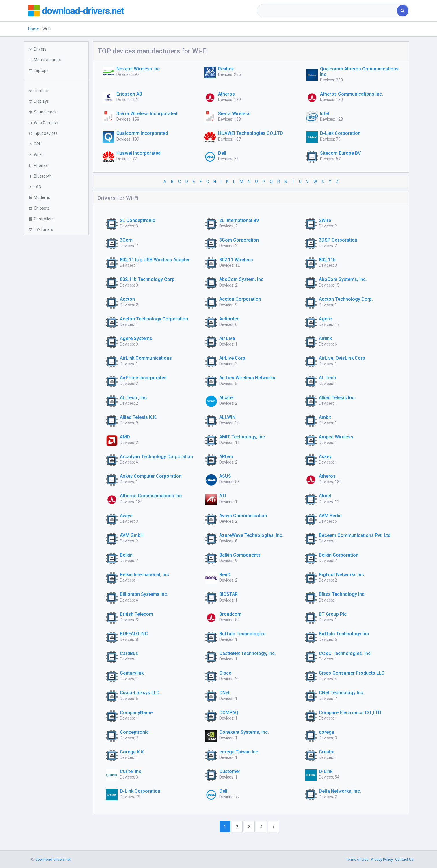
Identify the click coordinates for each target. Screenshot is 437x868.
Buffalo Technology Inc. (344, 634)
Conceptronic (134, 732)
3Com (126, 240)
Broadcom (230, 614)
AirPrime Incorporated (143, 378)
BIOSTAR (228, 594)
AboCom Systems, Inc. (343, 279)
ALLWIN (227, 417)
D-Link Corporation (340, 133)
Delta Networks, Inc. (340, 791)
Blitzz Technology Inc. (342, 594)
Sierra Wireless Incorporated (147, 114)
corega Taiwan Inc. (239, 752)
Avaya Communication (243, 516)
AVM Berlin (330, 516)
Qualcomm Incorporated (142, 133)
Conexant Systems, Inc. (244, 732)
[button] (56, 71)
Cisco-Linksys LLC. (140, 693)
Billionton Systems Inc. (144, 594)
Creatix (326, 752)
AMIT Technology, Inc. (243, 437)
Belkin (126, 555)
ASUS (225, 476)
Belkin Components (240, 555)
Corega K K (132, 752)
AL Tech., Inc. (134, 398)
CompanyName (136, 713)
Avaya (126, 516)
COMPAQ (229, 713)
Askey (325, 457)
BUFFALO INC (134, 634)
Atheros (226, 94)
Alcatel (226, 398)
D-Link (326, 771)
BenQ (225, 575)
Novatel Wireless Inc (138, 69)
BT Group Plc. (333, 614)
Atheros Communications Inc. (352, 94)
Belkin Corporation (339, 555)
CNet (224, 693)
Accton (127, 299)
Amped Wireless (336, 437)
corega (327, 732)
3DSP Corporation (338, 240)
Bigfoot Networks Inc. (342, 575)
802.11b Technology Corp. (148, 279)
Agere (325, 319)
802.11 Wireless (236, 260)
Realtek (226, 69)
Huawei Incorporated (138, 153)
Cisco (225, 673)
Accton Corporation (240, 299)
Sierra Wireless (234, 114)
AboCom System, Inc (241, 279)
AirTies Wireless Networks (247, 378)
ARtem (226, 457)
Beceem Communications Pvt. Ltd (355, 535)
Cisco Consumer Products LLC (352, 673)
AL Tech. (328, 378)
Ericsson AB (129, 94)
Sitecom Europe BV (340, 153)
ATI (223, 496)
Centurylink (132, 673)
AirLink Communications (146, 358)
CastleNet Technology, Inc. (248, 653)
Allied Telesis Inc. (337, 398)
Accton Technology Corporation (154, 319)
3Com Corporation (239, 240)
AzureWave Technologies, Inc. (251, 535)
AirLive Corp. (233, 358)
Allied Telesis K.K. (138, 417)
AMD (125, 437)
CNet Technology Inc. (342, 693)
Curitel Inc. (131, 771)
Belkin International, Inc (144, 575)
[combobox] (327, 11)
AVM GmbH (132, 535)
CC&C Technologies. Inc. (345, 653)
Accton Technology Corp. (346, 299)
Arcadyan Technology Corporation (156, 457)
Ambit (325, 417)
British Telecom (136, 614)
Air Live (227, 338)
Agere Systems (136, 338)
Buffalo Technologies (242, 634)
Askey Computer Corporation (151, 476)
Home (34, 29)
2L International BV (239, 220)
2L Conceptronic (137, 220)
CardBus (129, 653)
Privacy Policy (382, 859)
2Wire (325, 220)
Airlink (325, 338)
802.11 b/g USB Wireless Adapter (155, 260)
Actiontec (229, 319)
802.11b (327, 260)
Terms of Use (357, 859)
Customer (230, 771)
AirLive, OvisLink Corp (342, 358)
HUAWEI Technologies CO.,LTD (251, 133)
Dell (222, 153)
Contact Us (404, 859)
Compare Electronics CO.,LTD (350, 713)
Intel (325, 114)
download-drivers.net (85, 11)
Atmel (325, 496)
